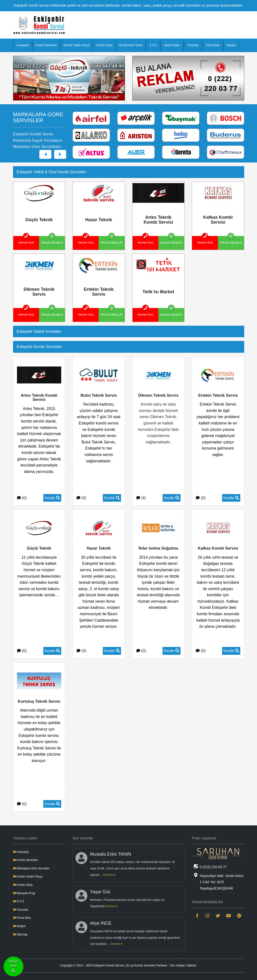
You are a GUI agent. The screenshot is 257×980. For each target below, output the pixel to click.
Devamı (110, 875)
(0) (22, 498)
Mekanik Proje (24, 893)
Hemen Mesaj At (52, 240)
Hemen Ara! (26, 240)
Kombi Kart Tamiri (131, 45)
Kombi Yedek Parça (77, 45)
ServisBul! (14, 967)
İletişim (231, 45)
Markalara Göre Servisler (31, 868)
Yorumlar (193, 45)
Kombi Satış (104, 45)
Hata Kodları (172, 45)
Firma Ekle (213, 45)
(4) (141, 498)
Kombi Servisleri (46, 45)
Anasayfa (23, 45)
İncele (52, 498)
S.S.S (153, 45)
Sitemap (20, 935)
